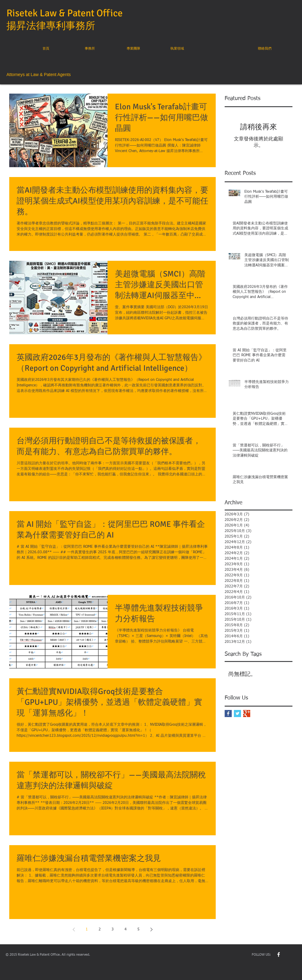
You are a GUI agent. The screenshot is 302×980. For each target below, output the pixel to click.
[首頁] (46, 49)
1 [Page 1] (87, 930)
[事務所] (90, 49)
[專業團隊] (133, 49)
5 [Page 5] (139, 930)
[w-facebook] (279, 954)
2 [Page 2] (100, 930)
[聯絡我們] (265, 49)
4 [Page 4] (126, 930)
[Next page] (151, 930)
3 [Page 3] (113, 930)
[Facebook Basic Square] (228, 714)
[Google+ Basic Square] (247, 714)
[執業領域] (177, 49)
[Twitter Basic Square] (237, 714)
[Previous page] (74, 930)
